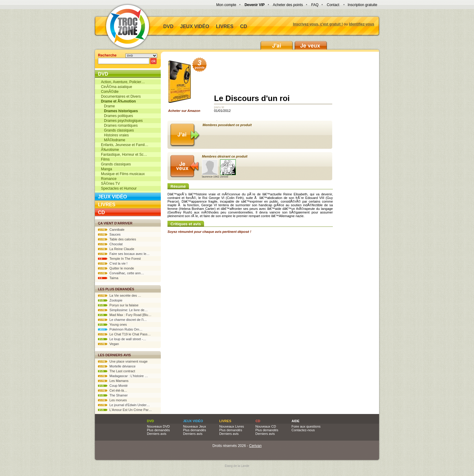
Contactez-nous (303, 430)
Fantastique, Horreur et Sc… (124, 155)
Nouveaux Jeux (195, 426)
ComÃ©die (110, 92)
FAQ (315, 5)
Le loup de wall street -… (122, 339)
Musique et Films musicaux (123, 174)
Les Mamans (113, 381)
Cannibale (111, 230)
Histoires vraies (115, 135)
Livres (225, 26)
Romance (109, 179)
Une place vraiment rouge (123, 361)
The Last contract (117, 371)
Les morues (112, 400)
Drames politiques (117, 116)
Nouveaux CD (266, 426)
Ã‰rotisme (110, 150)
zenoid (228, 169)
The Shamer (113, 395)
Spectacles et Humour (119, 188)
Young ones (112, 324)
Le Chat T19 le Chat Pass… (124, 334)
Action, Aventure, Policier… (123, 82)
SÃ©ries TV (110, 184)
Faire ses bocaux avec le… (124, 254)
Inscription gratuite (362, 5)
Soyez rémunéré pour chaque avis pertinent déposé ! (209, 232)
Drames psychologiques (122, 121)
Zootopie (110, 300)
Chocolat (110, 244)
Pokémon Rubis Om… (120, 329)
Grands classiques (117, 130)
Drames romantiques (119, 126)
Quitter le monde (116, 268)
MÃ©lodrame (113, 140)
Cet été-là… (113, 390)
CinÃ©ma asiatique (117, 87)
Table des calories (117, 239)
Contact (333, 5)
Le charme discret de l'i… (122, 320)
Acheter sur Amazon (186, 86)
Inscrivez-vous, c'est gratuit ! (318, 24)
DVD (168, 26)
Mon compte (226, 5)
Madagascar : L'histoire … (123, 376)
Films (105, 159)
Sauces (109, 234)
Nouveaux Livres (232, 426)
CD (243, 26)
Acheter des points (288, 5)
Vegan (108, 344)
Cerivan (255, 446)
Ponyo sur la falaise (118, 305)
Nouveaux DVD (158, 426)
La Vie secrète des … (120, 295)
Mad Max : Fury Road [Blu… (125, 315)
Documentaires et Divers (121, 96)
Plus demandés (158, 430)
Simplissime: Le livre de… (123, 310)
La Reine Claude (116, 249)
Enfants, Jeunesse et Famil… (125, 145)
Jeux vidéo (195, 26)
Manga (107, 169)
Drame (108, 106)
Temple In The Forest (119, 259)
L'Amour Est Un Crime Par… (125, 410)
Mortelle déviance (117, 366)
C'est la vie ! (113, 263)
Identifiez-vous (362, 24)
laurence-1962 (211, 169)
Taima (108, 278)
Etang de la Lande (237, 466)
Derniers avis (157, 434)
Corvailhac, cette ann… (121, 273)
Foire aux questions (306, 426)
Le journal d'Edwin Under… (124, 405)
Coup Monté (113, 386)
